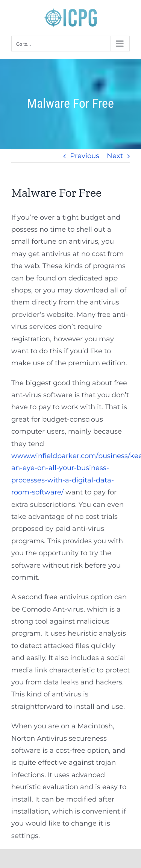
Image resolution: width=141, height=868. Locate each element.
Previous (85, 156)
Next (115, 156)
